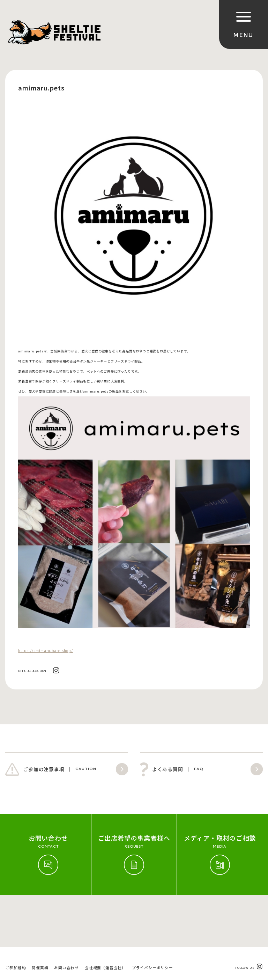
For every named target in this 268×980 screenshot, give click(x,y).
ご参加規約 (16, 916)
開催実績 (40, 916)
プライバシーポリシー (152, 916)
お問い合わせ (66, 916)
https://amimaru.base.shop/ (46, 650)
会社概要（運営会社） (105, 916)
